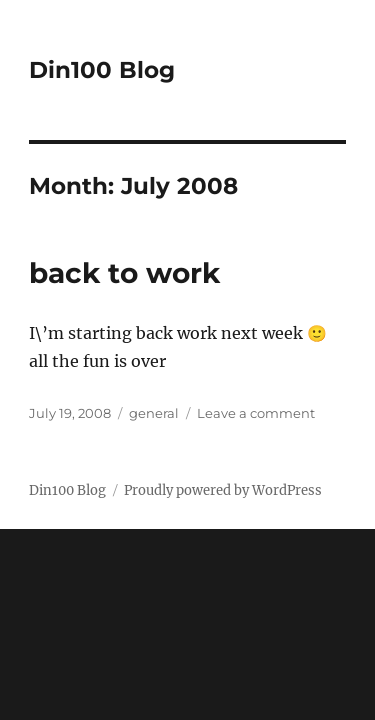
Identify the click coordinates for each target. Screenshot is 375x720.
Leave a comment (256, 413)
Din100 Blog (102, 70)
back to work (124, 273)
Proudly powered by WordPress (223, 490)
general (154, 413)
